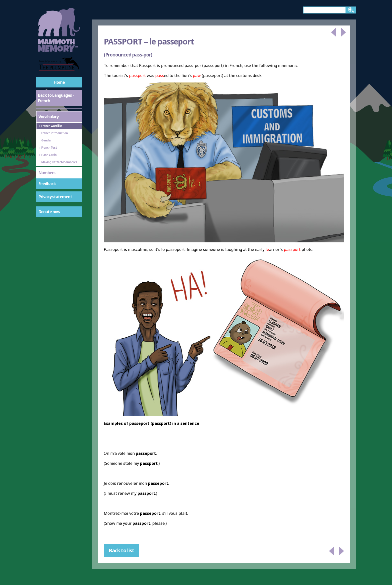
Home (59, 82)
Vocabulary (48, 117)
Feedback (47, 184)
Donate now (49, 212)
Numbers (47, 173)
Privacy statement (55, 197)
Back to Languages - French (56, 98)
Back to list (121, 550)
